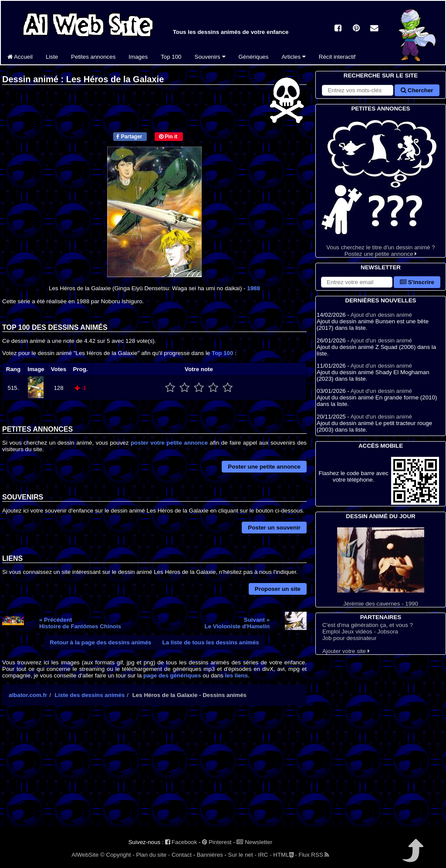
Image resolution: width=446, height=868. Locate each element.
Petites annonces (93, 57)
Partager (129, 137)
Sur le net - (242, 855)
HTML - (285, 855)
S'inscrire (417, 282)
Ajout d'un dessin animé (381, 315)
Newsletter (254, 842)
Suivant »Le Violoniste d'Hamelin (237, 623)
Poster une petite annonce (264, 467)
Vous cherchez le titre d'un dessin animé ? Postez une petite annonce (381, 185)
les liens (237, 675)
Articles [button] (293, 57)
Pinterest (217, 842)
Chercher (417, 90)
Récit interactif (337, 57)
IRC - (265, 855)
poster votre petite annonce (169, 443)
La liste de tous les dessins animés (211, 642)
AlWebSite (85, 855)
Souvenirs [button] (210, 57)
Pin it (168, 137)
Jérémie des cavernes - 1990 (381, 567)
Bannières (210, 855)
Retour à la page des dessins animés (100, 642)
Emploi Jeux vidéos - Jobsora (360, 632)
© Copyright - (117, 855)
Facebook (181, 842)
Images (138, 57)
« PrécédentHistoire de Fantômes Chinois (80, 623)
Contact (182, 855)
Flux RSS (314, 855)
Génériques (254, 57)
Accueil (20, 57)
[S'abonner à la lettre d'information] (357, 282)
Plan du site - (153, 855)
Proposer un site (278, 589)
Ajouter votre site (346, 651)
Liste (52, 57)
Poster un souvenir (274, 528)
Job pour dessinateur (349, 638)
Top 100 (171, 57)
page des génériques (172, 675)
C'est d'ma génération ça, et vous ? (368, 625)
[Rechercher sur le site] (358, 90)
